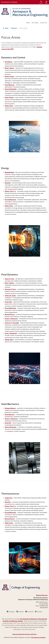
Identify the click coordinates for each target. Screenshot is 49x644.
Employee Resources (42, 595)
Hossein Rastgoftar (11, 89)
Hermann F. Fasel (10, 289)
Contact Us (43, 23)
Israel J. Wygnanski (11, 333)
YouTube (40, 612)
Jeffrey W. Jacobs (10, 296)
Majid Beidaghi (9, 172)
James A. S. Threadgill (12, 323)
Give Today (35, 23)
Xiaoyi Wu (8, 423)
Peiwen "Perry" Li (10, 191)
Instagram (12, 612)
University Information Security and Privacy (25, 634)
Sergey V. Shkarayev (11, 319)
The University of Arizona (38, 637)
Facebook (30, 612)
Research (14, 28)
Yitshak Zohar (9, 340)
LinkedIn (21, 612)
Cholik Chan (9, 498)
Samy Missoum (10, 85)
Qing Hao (8, 183)
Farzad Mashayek (10, 200)
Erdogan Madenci (10, 408)
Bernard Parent (10, 314)
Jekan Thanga (9, 97)
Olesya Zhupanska (11, 427)
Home (28, 23)
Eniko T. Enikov (9, 68)
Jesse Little (8, 302)
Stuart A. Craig (9, 279)
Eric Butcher (9, 62)
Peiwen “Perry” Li (10, 506)
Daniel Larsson (9, 77)
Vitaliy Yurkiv (9, 106)
